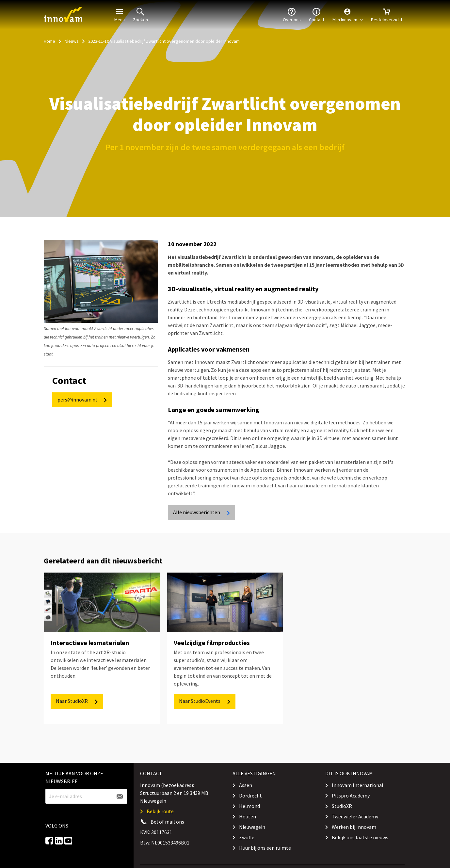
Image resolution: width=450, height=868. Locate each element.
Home (49, 41)
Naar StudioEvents (205, 701)
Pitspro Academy (351, 796)
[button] (348, 15)
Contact (317, 14)
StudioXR (342, 806)
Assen (246, 785)
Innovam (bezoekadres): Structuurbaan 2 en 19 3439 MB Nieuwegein (174, 793)
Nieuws (72, 41)
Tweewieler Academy (355, 816)
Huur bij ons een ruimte (265, 848)
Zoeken (140, 14)
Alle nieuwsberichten (202, 512)
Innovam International (358, 785)
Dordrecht (250, 796)
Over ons (292, 14)
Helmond (249, 806)
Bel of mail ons (167, 822)
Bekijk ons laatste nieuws (360, 837)
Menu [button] (120, 14)
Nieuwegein (252, 827)
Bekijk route (160, 811)
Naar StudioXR (77, 701)
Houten (248, 816)
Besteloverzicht (387, 14)
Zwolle (247, 837)
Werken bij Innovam (354, 827)
